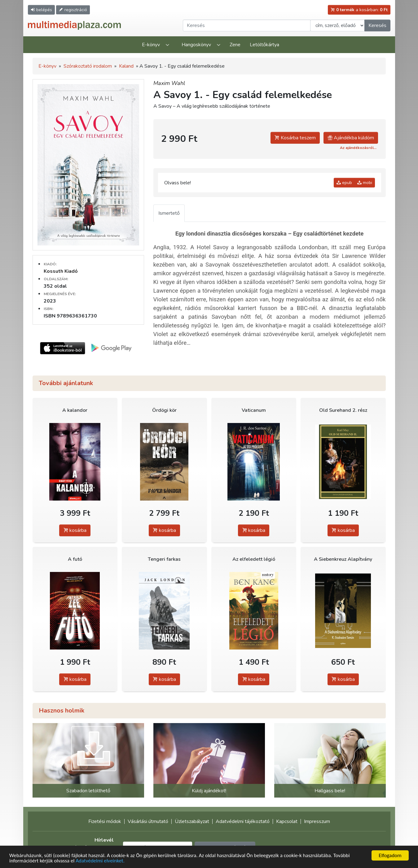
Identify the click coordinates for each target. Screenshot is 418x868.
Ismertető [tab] (169, 213)
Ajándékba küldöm (351, 138)
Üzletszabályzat (192, 821)
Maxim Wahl (169, 83)
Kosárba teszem (295, 138)
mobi (365, 183)
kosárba (75, 530)
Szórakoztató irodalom (88, 66)
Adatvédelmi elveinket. (100, 861)
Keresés (377, 25)
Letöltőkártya (264, 45)
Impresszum (317, 821)
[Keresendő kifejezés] (247, 25)
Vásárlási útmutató (148, 821)
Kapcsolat (287, 821)
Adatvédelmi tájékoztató (243, 821)
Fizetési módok (105, 821)
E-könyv (151, 45)
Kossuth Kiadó (61, 271)
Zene (235, 45)
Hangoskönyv (196, 45)
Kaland (126, 66)
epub (344, 183)
